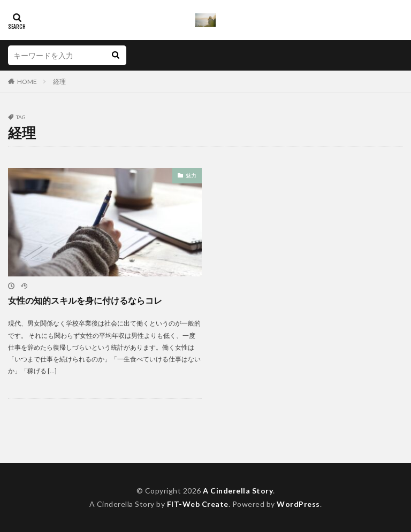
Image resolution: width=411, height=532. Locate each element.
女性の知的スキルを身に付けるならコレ (85, 300)
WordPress (298, 504)
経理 (59, 82)
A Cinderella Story (238, 491)
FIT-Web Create (198, 504)
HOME (27, 82)
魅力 (191, 175)
